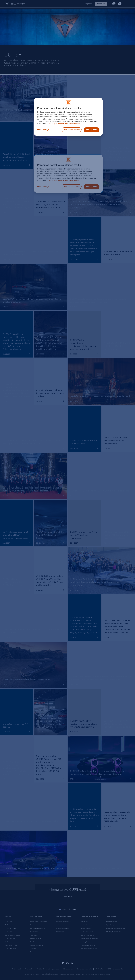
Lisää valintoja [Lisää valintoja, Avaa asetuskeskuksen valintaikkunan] (43, 130)
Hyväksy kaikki (92, 130)
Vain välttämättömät (72, 130)
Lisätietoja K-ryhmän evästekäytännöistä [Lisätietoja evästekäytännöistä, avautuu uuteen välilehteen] (64, 124)
